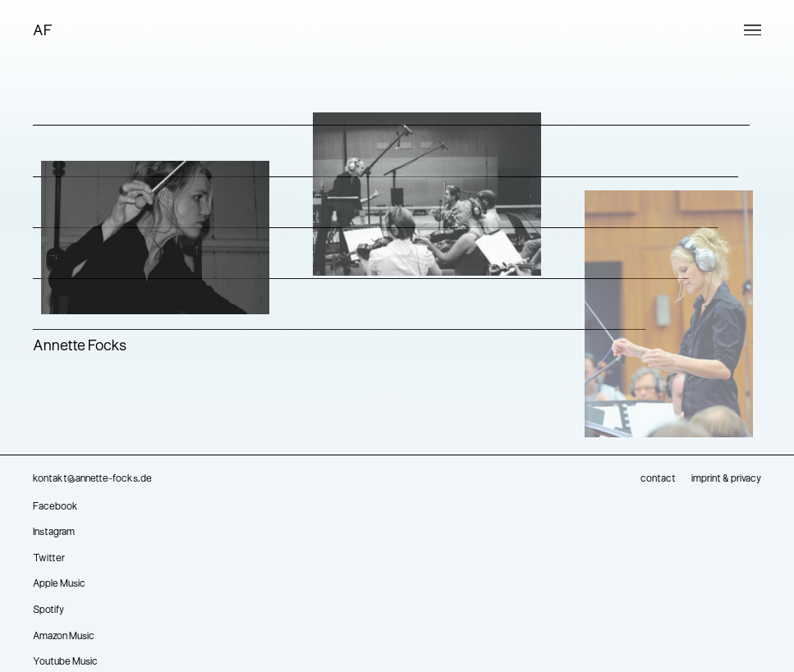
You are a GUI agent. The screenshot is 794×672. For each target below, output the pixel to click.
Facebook (55, 507)
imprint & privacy (726, 479)
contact (658, 479)
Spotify (48, 610)
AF (43, 32)
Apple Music (59, 584)
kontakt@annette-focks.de (92, 479)
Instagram (54, 533)
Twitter (49, 559)
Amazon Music (64, 637)
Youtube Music (65, 662)
